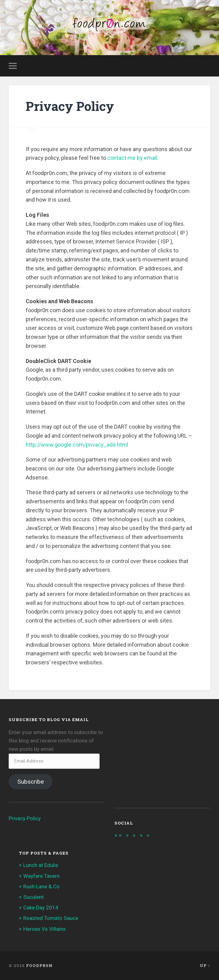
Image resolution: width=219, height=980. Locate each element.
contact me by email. (133, 158)
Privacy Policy (25, 818)
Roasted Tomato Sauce (51, 918)
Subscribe (31, 782)
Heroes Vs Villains (45, 929)
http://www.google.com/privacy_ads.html (77, 445)
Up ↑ (205, 965)
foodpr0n (39, 965)
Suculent (34, 897)
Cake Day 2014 (41, 908)
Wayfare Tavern (41, 876)
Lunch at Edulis (41, 865)
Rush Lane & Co (41, 886)
